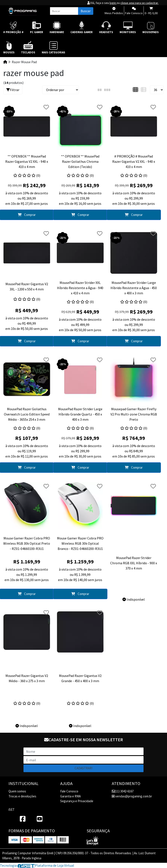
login (113, 3)
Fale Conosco (69, 791)
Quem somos (17, 791)
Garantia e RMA (70, 796)
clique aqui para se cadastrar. (139, 3)
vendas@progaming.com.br (132, 796)
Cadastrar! (83, 768)
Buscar (86, 11)
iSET (12, 810)
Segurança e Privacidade (77, 801)
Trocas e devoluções (22, 796)
